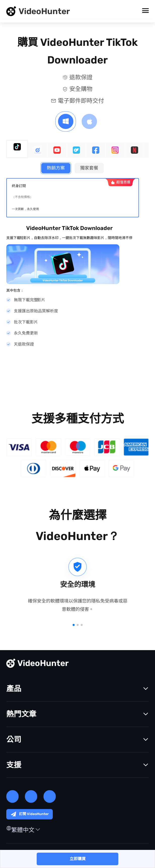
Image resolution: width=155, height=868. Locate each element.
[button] (74, 626)
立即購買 (78, 859)
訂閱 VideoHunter (30, 815)
